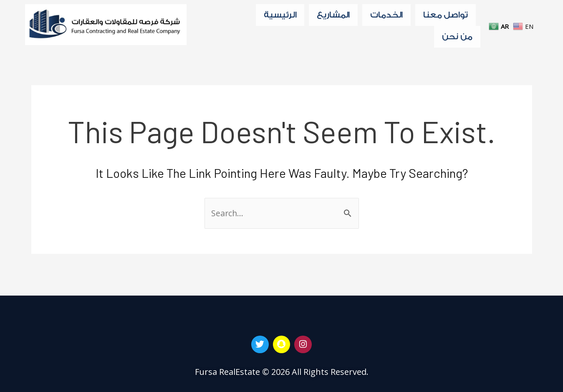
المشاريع (333, 16)
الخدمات (386, 16)
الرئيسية (280, 16)
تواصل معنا (446, 16)
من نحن (457, 40)
